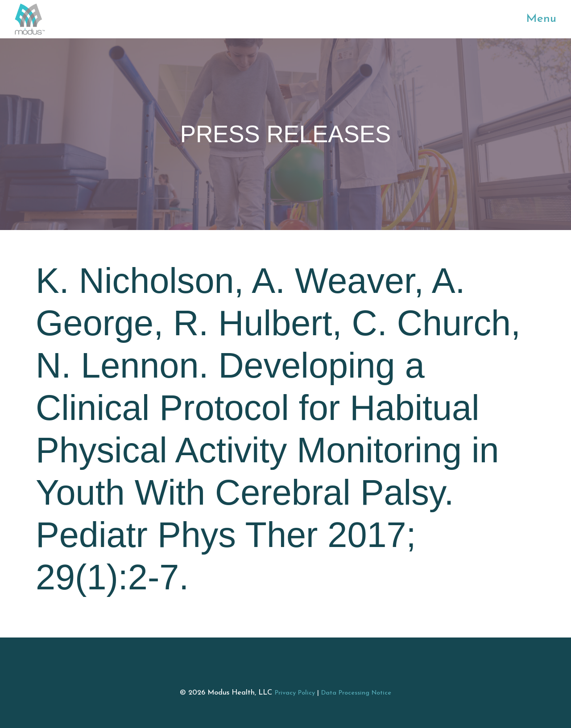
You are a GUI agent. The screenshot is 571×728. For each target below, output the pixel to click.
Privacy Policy (295, 693)
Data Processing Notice (356, 693)
